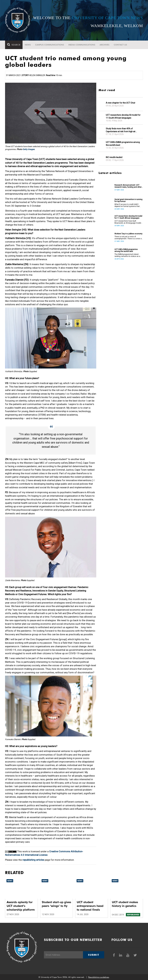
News (28, 45)
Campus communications (50, 45)
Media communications (82, 45)
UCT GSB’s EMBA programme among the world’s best (123, 144)
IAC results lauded (114, 157)
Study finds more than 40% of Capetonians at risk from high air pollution (121, 130)
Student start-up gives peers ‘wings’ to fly (56, 904)
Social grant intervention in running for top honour (128, 200)
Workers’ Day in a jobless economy (128, 234)
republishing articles (33, 860)
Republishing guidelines (99, 977)
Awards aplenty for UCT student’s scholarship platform (21, 906)
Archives (104, 45)
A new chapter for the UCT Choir (121, 103)
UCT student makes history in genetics (125, 904)
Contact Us (120, 45)
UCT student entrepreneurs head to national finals (90, 906)
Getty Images (29, 149)
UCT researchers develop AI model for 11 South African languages (123, 116)
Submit (94, 955)
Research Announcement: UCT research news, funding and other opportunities (128, 186)
